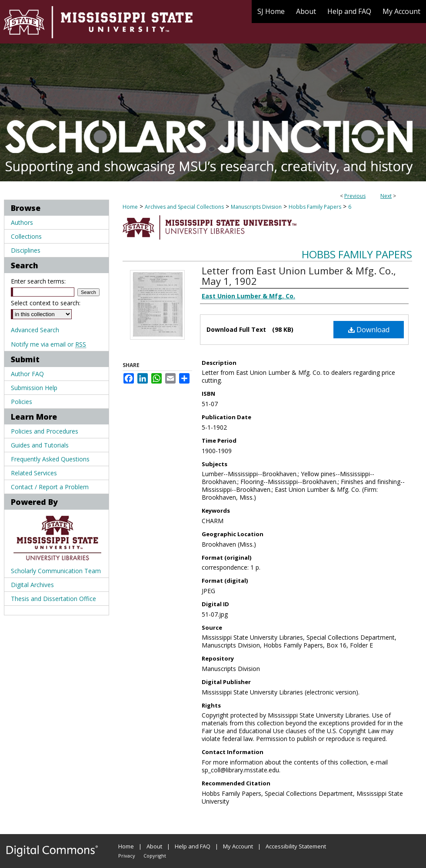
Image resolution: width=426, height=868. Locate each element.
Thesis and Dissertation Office (53, 599)
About (154, 846)
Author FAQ (27, 374)
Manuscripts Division (256, 207)
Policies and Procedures (45, 431)
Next (386, 196)
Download (369, 330)
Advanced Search (35, 330)
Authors (22, 222)
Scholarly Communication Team (56, 571)
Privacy (127, 856)
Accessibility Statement (296, 846)
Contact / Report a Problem (50, 487)
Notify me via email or (48, 344)
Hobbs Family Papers (315, 207)
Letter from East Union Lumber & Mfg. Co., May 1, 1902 (299, 276)
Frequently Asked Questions (50, 459)
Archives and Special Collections (184, 207)
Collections (26, 236)
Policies (22, 402)
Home (130, 207)
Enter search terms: (38, 281)
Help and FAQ (193, 846)
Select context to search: (46, 303)
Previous (355, 196)
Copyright (155, 856)
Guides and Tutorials (40, 445)
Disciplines (26, 250)
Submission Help (34, 388)
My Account (238, 846)
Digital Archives (32, 585)
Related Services (34, 473)
